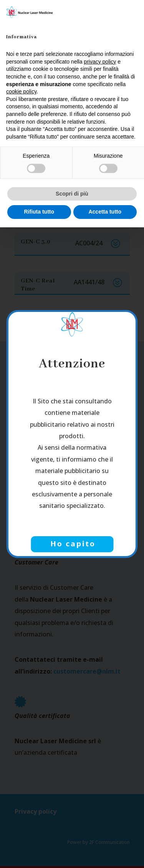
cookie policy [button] (21, 91)
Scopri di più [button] (72, 194)
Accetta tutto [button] (105, 212)
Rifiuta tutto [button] (39, 212)
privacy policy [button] (100, 62)
